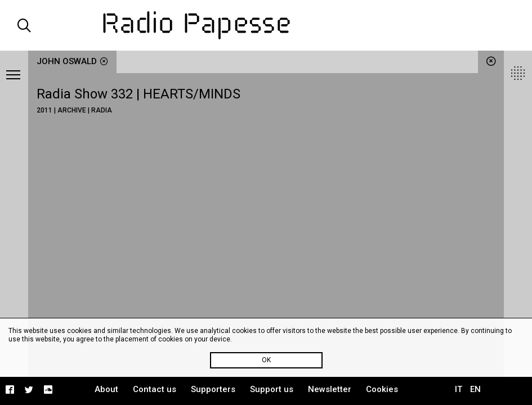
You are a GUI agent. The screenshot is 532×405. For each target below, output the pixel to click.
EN (475, 389)
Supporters (213, 389)
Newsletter (330, 389)
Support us (272, 389)
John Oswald (72, 61)
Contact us (155, 389)
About (106, 389)
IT (459, 389)
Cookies (382, 389)
